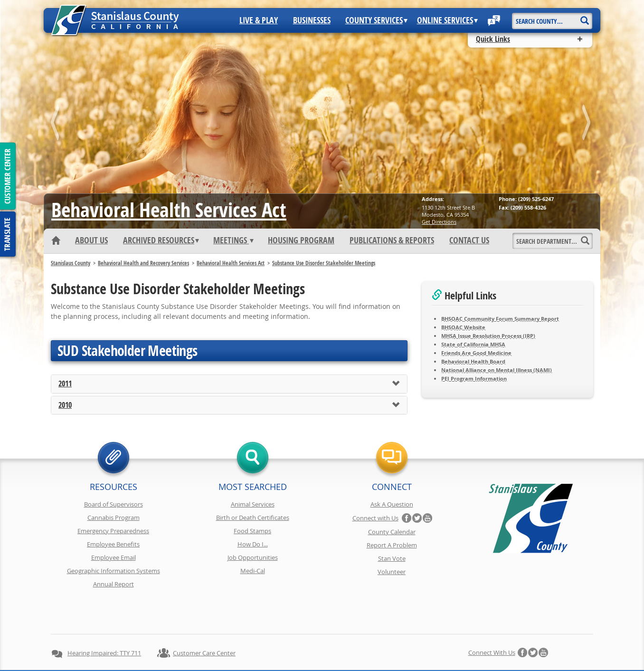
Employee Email (114, 557)
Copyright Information (252, 646)
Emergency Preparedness (113, 531)
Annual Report (114, 584)
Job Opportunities (253, 557)
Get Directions (439, 222)
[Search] (584, 17)
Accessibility (350, 646)
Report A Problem (392, 545)
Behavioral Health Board (473, 361)
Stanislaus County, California (331, 662)
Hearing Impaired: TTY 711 (104, 619)
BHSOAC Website (463, 327)
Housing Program (301, 240)
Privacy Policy (193, 646)
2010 (65, 405)
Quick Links (493, 39)
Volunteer (392, 572)
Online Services (447, 20)
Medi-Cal (253, 571)
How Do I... (253, 544)
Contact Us (469, 240)
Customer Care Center (204, 619)
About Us (91, 240)
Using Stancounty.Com (409, 646)
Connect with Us (375, 518)
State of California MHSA (473, 344)
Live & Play (259, 20)
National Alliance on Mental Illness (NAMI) (497, 370)
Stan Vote (392, 558)
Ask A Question (392, 504)
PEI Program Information (474, 379)
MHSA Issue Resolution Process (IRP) (488, 336)
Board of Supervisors (114, 504)
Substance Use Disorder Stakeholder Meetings (324, 263)
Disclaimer (308, 646)
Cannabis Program (114, 518)
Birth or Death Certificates (253, 518)
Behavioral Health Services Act (169, 210)
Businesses (312, 20)
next (587, 124)
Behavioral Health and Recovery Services (143, 263)
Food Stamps (252, 531)
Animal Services (253, 504)
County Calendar (392, 532)
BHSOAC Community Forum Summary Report (500, 319)
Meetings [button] (233, 240)
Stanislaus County (71, 263)
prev (57, 124)
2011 (65, 384)
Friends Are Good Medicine (476, 353)
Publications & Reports (392, 240)
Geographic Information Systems (114, 571)
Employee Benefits (113, 544)
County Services (376, 20)
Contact (461, 646)
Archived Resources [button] (161, 240)
